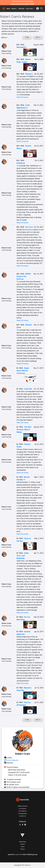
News (8, 9)
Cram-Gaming (6, 53)
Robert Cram (6, 51)
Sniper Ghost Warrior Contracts (23, 371)
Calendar (21, 9)
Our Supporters (23, 813)
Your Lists (29, 9)
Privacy (23, 849)
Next (38, 37)
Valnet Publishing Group (30, 854)
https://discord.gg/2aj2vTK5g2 (22, 4)
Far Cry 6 (29, 227)
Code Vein (28, 389)
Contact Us (23, 816)
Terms (22, 847)
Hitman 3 (29, 74)
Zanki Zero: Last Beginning (23, 556)
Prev (27, 37)
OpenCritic (11, 854)
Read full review (22, 97)
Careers (23, 844)
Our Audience (23, 811)
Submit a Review (22, 806)
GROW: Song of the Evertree (24, 276)
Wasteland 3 (21, 47)
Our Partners (23, 809)
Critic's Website (12, 760)
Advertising (22, 842)
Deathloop (21, 163)
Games (14, 9)
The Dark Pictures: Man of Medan (24, 429)
